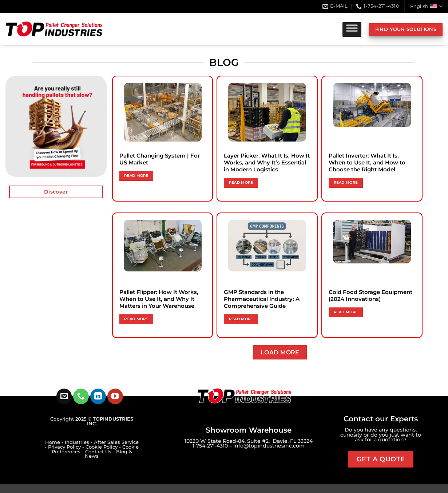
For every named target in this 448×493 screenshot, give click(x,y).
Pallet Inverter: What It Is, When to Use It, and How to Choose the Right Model (367, 163)
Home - (55, 442)
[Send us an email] (64, 396)
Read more (136, 176)
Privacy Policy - (67, 447)
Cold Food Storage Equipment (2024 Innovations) (370, 296)
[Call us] (81, 396)
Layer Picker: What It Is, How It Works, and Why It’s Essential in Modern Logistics (267, 163)
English (426, 6)
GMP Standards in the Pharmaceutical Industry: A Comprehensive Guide (262, 299)
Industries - (79, 442)
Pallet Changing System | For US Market (160, 159)
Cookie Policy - (104, 447)
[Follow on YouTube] (115, 396)
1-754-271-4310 (210, 446)
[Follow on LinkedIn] (98, 396)
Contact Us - (101, 452)
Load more (280, 352)
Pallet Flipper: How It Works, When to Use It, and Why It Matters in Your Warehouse (159, 299)
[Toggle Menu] (352, 29)
